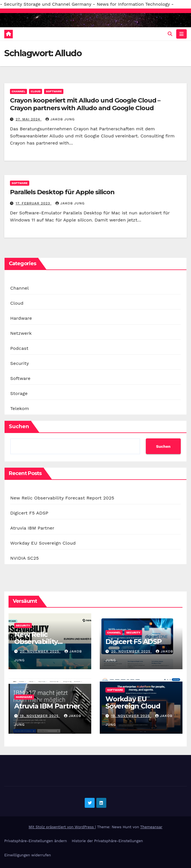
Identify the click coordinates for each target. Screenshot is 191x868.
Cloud (36, 91)
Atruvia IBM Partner (32, 528)
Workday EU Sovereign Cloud (43, 543)
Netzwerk (21, 333)
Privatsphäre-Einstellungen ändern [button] (36, 841)
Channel (18, 91)
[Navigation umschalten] (181, 34)
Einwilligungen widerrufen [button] (28, 855)
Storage (19, 393)
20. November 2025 (40, 651)
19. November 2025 (40, 716)
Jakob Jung (60, 119)
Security (20, 363)
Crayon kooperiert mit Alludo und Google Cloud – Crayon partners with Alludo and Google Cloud (85, 104)
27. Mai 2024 (29, 119)
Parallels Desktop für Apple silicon (62, 192)
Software (54, 91)
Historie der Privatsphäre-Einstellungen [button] (107, 841)
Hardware (21, 318)
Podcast (19, 348)
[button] (170, 34)
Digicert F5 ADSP (29, 513)
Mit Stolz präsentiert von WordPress (62, 827)
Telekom (20, 408)
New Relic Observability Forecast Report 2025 (62, 498)
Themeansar (151, 827)
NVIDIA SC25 (25, 558)
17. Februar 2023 (34, 203)
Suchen (19, 426)
